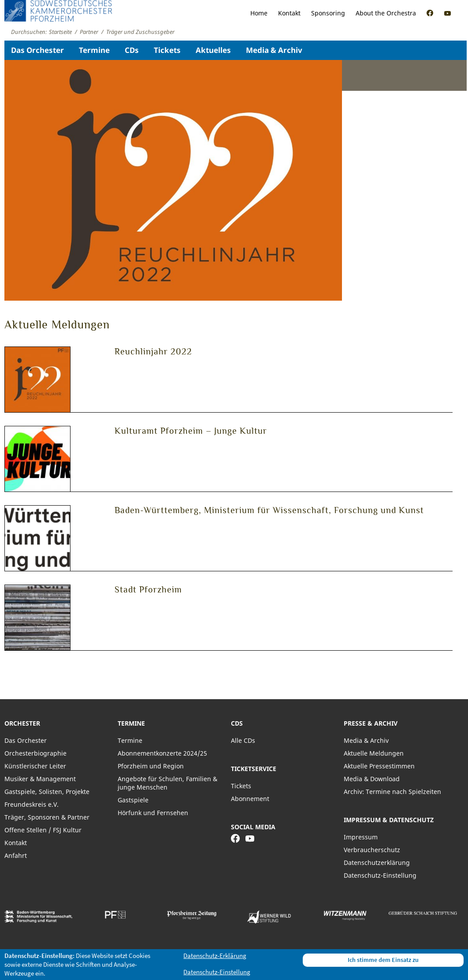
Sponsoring (328, 13)
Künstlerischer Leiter (35, 766)
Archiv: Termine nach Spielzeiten (392, 792)
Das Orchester (37, 50)
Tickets (167, 50)
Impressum (361, 837)
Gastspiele (133, 800)
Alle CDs (243, 740)
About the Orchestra (386, 13)
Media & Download (372, 779)
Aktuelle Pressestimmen (379, 766)
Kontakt (289, 13)
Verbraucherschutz (372, 850)
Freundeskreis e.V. (32, 804)
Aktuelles (213, 50)
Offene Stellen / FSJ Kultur (43, 830)
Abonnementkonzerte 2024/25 (162, 753)
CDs (132, 50)
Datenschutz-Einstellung (380, 875)
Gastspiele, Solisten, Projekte (47, 792)
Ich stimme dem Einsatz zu (383, 960)
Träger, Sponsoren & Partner (47, 817)
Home (259, 13)
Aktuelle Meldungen (374, 753)
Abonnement (250, 799)
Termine (94, 50)
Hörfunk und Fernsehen (153, 813)
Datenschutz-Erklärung (215, 956)
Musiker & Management (40, 779)
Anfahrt (16, 855)
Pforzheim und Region (151, 766)
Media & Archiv (274, 50)
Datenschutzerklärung (377, 863)
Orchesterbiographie (35, 753)
